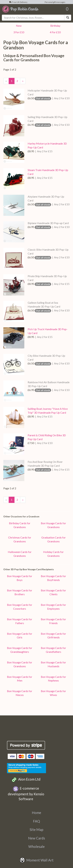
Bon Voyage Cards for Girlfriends (53, 636)
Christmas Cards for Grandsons (20, 539)
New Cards (37, 838)
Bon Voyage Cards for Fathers (20, 621)
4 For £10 (55, 32)
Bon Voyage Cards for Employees (53, 607)
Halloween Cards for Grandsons (20, 554)
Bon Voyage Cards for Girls (20, 636)
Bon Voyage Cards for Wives (53, 693)
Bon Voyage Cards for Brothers (20, 592)
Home (36, 813)
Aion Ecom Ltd (26, 780)
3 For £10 (18, 32)
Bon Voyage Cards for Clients (53, 592)
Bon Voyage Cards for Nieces (20, 693)
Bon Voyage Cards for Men (20, 679)
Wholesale (36, 846)
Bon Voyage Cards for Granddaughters (20, 650)
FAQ (36, 821)
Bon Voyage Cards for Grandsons (53, 525)
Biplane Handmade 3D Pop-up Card (48, 223)
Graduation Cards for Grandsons (53, 539)
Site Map (36, 829)
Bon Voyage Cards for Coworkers (20, 607)
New (18, 26)
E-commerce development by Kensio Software (26, 793)
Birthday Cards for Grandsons (20, 525)
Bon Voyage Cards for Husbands (53, 664)
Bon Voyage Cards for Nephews (53, 679)
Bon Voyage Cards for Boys (20, 578)
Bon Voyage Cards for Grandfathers (53, 650)
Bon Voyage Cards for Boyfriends (53, 578)
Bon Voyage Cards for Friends (53, 621)
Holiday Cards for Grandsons (53, 554)
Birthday (55, 26)
